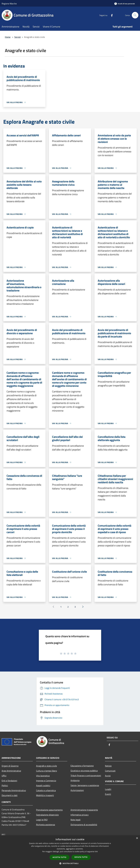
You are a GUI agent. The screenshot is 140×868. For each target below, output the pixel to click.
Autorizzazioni (77, 790)
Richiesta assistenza (46, 825)
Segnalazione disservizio (47, 815)
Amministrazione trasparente (84, 810)
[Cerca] (135, 15)
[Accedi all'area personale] (125, 4)
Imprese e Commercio (46, 781)
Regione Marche (9, 4)
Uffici (4, 776)
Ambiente (75, 780)
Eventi (108, 794)
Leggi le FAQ (42, 820)
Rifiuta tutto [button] (81, 857)
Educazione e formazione (82, 766)
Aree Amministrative (11, 771)
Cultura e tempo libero (46, 771)
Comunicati (110, 771)
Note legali (76, 820)
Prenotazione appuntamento (49, 810)
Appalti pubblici (43, 785)
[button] (70, 863)
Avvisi (108, 776)
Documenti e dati (10, 795)
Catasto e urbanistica (46, 790)
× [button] (137, 838)
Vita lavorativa (43, 776)
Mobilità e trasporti (45, 795)
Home (8, 37)
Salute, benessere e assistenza (85, 785)
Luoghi (108, 789)
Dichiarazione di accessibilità (84, 825)
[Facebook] (111, 15)
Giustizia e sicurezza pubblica (84, 771)
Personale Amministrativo (14, 790)
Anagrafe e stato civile (46, 766)
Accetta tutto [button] (59, 857)
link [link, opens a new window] (96, 852)
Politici (5, 785)
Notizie (108, 766)
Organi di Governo (10, 766)
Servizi (17, 37)
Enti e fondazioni (9, 781)
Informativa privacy (80, 815)
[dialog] (70, 852)
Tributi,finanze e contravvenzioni (86, 776)
